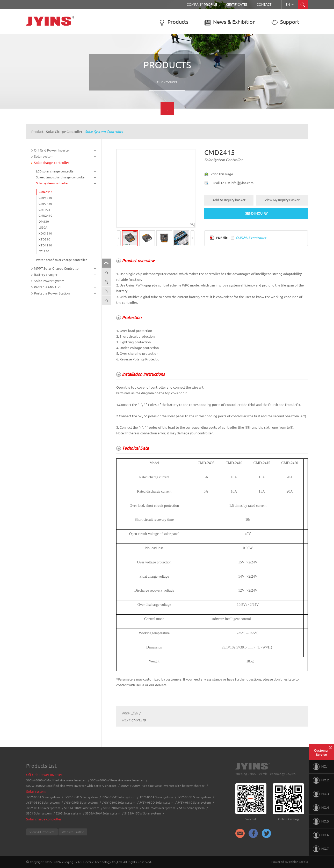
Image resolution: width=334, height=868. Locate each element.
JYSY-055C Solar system (118, 797)
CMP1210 (45, 198)
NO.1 (321, 767)
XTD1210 (45, 245)
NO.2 (321, 780)
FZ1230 (44, 251)
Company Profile (202, 4)
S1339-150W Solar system (143, 813)
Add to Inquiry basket (229, 200)
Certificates (237, 4)
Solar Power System (49, 281)
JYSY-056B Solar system (194, 797)
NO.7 (321, 849)
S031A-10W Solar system (82, 808)
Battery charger (46, 275)
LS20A (43, 227)
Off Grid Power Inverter (52, 150)
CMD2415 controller (251, 238)
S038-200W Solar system (121, 808)
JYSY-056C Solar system (43, 802)
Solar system (44, 156)
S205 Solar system (68, 813)
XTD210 (44, 239)
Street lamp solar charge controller (61, 177)
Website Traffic (73, 832)
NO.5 (321, 821)
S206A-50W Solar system (103, 813)
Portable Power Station (52, 293)
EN (290, 4)
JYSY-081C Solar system (194, 802)
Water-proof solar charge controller (61, 260)
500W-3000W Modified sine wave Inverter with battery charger (71, 786)
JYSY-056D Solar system (81, 802)
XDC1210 (45, 233)
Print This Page (222, 174)
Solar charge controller (64, 132)
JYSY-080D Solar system (156, 802)
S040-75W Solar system (159, 808)
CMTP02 (44, 210)
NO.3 (321, 794)
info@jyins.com (242, 183)
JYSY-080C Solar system (118, 802)
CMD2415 (46, 192)
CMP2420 (45, 204)
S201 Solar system (39, 813)
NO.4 (321, 808)
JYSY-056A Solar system (156, 797)
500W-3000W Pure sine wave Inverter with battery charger (162, 786)
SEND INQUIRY (256, 213)
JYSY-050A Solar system (43, 797)
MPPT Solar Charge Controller (57, 268)
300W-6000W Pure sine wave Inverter (117, 780)
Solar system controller (104, 132)
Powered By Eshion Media (290, 862)
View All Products (42, 832)
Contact (264, 4)
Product (37, 132)
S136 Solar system (192, 808)
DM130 (44, 221)
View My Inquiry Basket (282, 200)
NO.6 (321, 835)
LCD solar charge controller (55, 171)
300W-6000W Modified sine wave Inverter (56, 780)
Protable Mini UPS (48, 287)
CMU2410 (45, 216)
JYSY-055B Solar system (81, 797)
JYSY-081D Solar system (43, 808)
